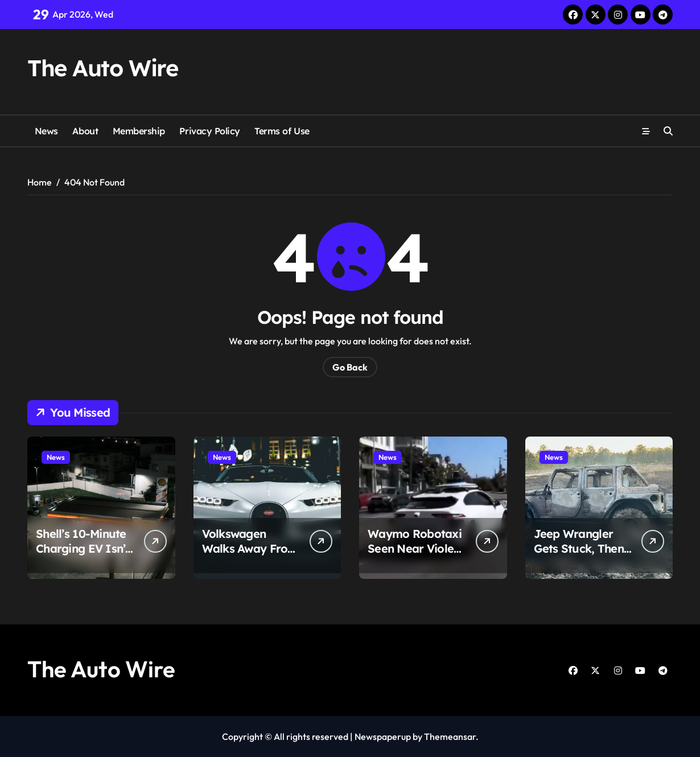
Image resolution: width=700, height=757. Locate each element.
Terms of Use (282, 131)
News (46, 131)
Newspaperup (383, 737)
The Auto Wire (102, 68)
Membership (139, 131)
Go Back (350, 367)
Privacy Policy (209, 131)
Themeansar (450, 737)
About (85, 131)
